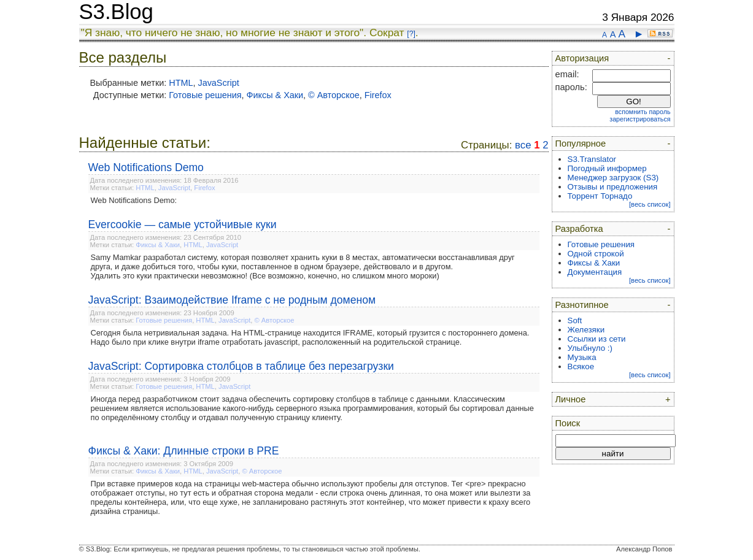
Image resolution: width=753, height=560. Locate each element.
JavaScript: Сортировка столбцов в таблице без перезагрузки (241, 366)
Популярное (581, 144)
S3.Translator (592, 159)
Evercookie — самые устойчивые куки (183, 224)
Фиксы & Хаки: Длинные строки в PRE (184, 451)
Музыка (582, 357)
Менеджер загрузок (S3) (613, 178)
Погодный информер (607, 168)
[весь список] (650, 204)
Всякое (581, 366)
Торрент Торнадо (600, 196)
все (523, 145)
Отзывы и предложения (613, 187)
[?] (411, 34)
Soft (575, 320)
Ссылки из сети (597, 339)
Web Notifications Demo (146, 167)
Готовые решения (205, 95)
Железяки (586, 330)
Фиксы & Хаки (275, 95)
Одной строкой (596, 254)
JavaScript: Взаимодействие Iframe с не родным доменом (232, 300)
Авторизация (582, 58)
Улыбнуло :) (590, 348)
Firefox (378, 95)
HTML (181, 83)
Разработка (579, 229)
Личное (571, 399)
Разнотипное (582, 305)
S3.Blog (116, 12)
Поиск (568, 423)
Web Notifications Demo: (134, 200)
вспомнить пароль (643, 112)
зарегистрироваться (640, 119)
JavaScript (218, 83)
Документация (595, 272)
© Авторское (334, 95)
